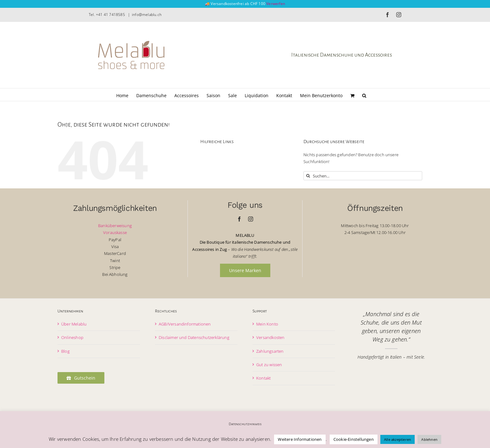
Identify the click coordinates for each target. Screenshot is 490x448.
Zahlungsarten (270, 351)
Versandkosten (270, 337)
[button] (364, 95)
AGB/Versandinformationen (185, 324)
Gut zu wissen (269, 365)
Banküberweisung (115, 226)
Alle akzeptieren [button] (397, 439)
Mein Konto (267, 324)
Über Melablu (74, 324)
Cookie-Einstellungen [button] (354, 439)
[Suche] (308, 176)
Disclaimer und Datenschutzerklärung (194, 337)
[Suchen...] (363, 176)
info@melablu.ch (147, 15)
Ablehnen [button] (429, 439)
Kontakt (263, 378)
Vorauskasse (115, 232)
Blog (65, 351)
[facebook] (239, 219)
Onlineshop (72, 337)
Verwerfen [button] (276, 4)
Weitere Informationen (300, 439)
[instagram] (251, 219)
